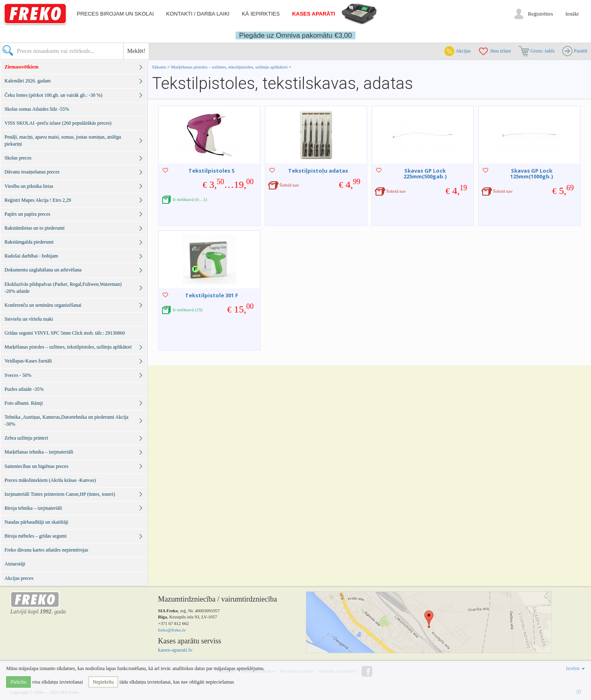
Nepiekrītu (103, 682)
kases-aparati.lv (175, 650)
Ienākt (572, 14)
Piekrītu (18, 682)
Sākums (159, 67)
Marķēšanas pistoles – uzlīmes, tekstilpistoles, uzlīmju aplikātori (229, 67)
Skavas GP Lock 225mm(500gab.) (425, 173)
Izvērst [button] (575, 668)
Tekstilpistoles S (212, 171)
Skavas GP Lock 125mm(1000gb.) (531, 173)
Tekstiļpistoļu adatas (318, 171)
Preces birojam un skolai (115, 14)
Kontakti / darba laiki (198, 14)
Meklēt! (136, 51)
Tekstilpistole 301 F (212, 295)
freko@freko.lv (172, 630)
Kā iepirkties (261, 14)
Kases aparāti (314, 14)
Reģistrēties (540, 14)
